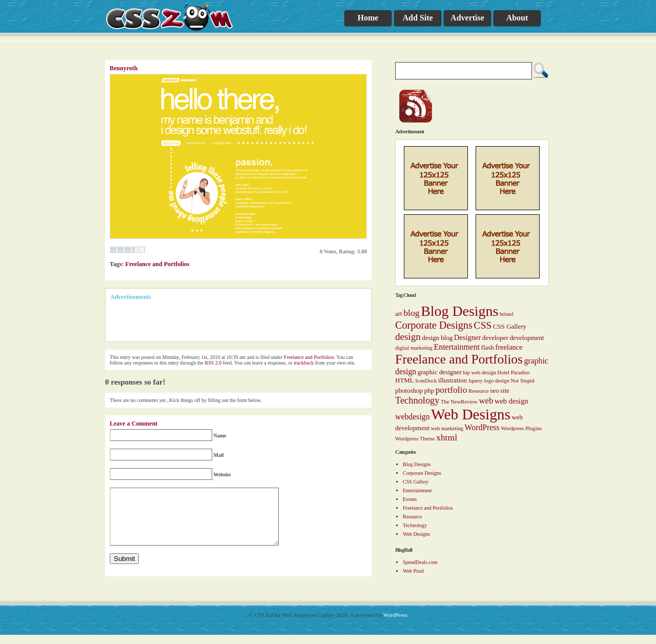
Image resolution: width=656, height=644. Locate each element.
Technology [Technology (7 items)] (417, 400)
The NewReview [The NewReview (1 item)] (459, 402)
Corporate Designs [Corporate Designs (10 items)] (434, 325)
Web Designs (416, 534)
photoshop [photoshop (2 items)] (409, 390)
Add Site (417, 18)
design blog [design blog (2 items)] (437, 338)
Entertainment (417, 490)
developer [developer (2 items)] (495, 338)
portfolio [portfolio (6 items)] (452, 390)
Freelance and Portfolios (428, 508)
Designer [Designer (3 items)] (467, 337)
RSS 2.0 (213, 363)
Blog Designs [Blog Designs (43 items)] (459, 311)
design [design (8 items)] (408, 337)
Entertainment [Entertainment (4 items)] (457, 347)
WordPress (395, 624)
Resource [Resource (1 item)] (479, 391)
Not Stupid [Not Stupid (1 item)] (522, 381)
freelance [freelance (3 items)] (509, 347)
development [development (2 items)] (527, 338)
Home (368, 18)
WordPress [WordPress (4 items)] (482, 427)
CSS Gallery (416, 482)
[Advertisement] (230, 321)
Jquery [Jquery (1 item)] (475, 381)
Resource (412, 517)
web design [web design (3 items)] (511, 401)
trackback (304, 363)
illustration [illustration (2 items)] (453, 380)
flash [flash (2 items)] (488, 347)
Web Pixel (413, 571)
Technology (415, 525)
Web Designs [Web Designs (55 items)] (471, 414)
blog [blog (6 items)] (412, 313)
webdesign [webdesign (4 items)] (413, 417)
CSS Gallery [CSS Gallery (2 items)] (510, 326)
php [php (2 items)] (429, 390)
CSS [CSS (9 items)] (483, 325)
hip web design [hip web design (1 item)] (479, 373)
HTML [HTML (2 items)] (405, 380)
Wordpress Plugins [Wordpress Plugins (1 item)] (521, 428)
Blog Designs (417, 464)
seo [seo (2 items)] (494, 390)
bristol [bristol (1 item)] (507, 314)
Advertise (467, 18)
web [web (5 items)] (486, 401)
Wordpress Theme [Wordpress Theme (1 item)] (415, 439)
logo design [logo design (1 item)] (496, 381)
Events (410, 499)
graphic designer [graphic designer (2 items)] (440, 372)
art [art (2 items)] (399, 314)
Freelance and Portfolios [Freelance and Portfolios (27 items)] (459, 359)
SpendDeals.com (420, 562)
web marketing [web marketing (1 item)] (447, 428)
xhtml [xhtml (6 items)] (447, 437)
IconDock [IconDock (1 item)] (426, 381)
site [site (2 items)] (505, 390)
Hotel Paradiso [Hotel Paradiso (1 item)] (513, 373)
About (517, 18)
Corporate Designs (422, 473)
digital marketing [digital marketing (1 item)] (414, 348)
